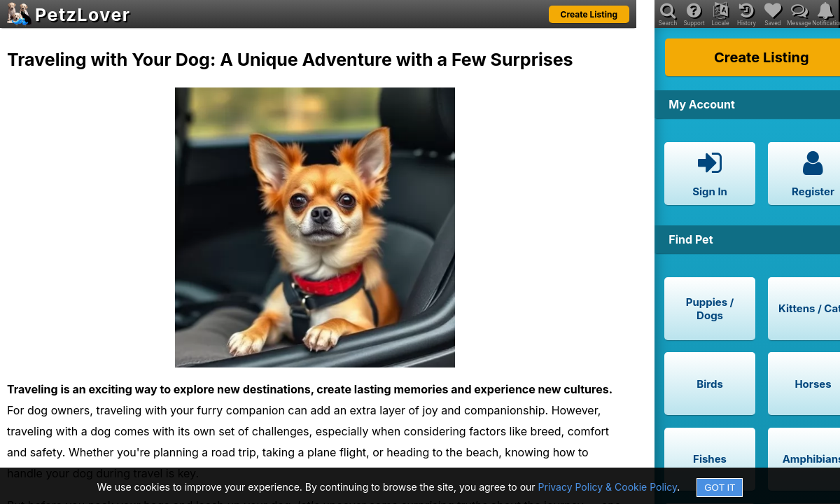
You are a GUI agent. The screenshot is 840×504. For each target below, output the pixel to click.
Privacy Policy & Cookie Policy (608, 487)
